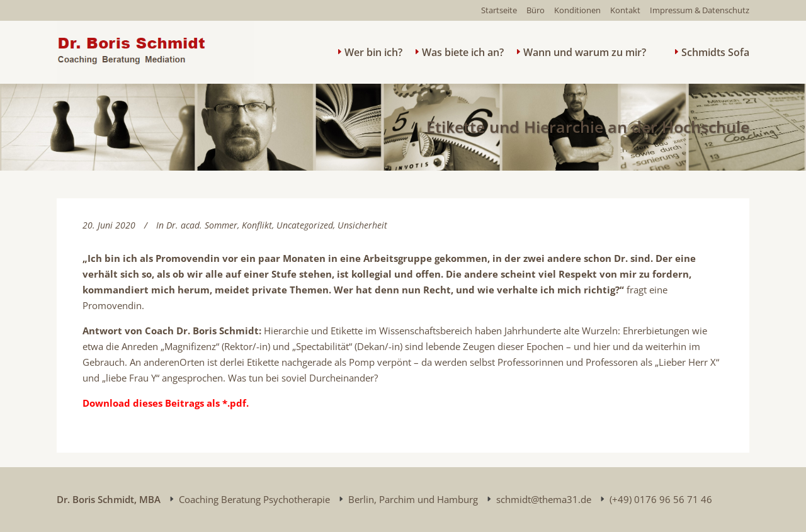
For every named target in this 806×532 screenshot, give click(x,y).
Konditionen (577, 10)
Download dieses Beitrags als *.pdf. (166, 403)
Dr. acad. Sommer (202, 225)
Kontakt (625, 10)
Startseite (499, 10)
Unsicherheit (362, 225)
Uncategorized (305, 225)
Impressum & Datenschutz (700, 10)
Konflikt (257, 225)
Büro (536, 10)
